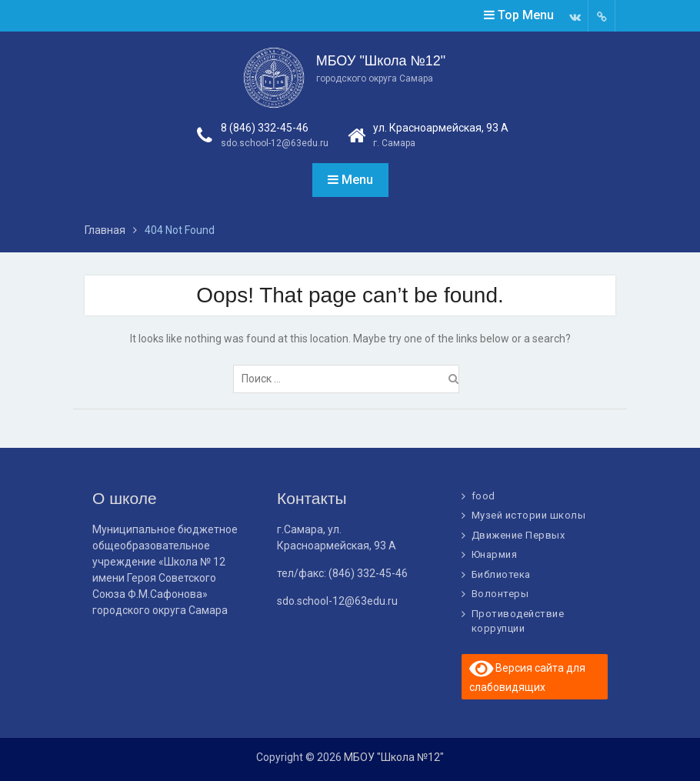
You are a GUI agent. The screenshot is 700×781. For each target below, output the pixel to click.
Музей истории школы (529, 515)
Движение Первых (518, 535)
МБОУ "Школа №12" (381, 61)
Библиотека (501, 574)
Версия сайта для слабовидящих (528, 676)
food (483, 496)
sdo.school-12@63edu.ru (275, 143)
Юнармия (495, 554)
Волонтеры (500, 594)
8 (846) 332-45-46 (265, 128)
